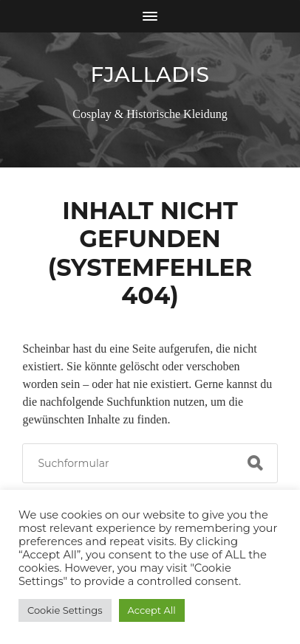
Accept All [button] (152, 610)
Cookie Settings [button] (65, 610)
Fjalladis (150, 75)
